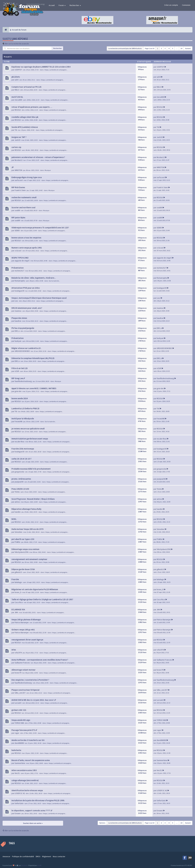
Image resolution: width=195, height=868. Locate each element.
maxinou (18, 311)
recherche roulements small (24, 197)
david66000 (19, 743)
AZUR (17, 371)
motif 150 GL (17, 97)
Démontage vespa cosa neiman (25, 549)
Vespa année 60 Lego (21, 720)
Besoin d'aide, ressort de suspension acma (31, 760)
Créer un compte (171, 5)
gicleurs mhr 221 (19, 710)
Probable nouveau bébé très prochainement (31, 469)
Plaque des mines (19, 318)
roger (17, 733)
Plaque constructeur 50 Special (25, 690)
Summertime (20, 763)
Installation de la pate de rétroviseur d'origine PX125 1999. (38, 800)
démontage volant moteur (23, 670)
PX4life (17, 542)
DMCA (38, 856)
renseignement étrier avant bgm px (27, 640)
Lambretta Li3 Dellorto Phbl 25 (25, 408)
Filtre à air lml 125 (20, 368)
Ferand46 (18, 421)
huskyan (18, 341)
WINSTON (18, 170)
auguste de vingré (22, 261)
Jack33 (17, 140)
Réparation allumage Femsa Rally (26, 509)
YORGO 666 (19, 723)
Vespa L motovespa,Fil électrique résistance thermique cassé (39, 298)
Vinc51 (17, 773)
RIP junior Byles (18, 218)
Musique (48, 170)
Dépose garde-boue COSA (23, 569)
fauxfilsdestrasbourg (23, 381)
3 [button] (165, 48)
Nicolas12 (18, 160)
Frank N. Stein (20, 190)
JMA (16, 612)
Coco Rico (19, 602)
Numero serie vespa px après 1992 (27, 248)
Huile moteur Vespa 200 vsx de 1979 (27, 529)
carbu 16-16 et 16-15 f (21, 459)
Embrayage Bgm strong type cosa (27, 177)
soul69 (17, 210)
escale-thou (19, 442)
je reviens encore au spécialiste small (28, 429)
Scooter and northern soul (23, 207)
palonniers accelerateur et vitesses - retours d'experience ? (38, 157)
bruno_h (18, 592)
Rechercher (75, 5)
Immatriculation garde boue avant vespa (30, 439)
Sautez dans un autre (33, 823)
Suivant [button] (188, 48)
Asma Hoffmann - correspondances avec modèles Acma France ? (40, 660)
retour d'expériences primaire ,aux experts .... (32, 107)
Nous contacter (59, 856)
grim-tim (18, 391)
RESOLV (18, 110)
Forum (62, 5)
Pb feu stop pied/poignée (23, 328)
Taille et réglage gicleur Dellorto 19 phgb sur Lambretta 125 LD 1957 (42, 599)
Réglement (47, 856)
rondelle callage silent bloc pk (25, 117)
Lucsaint (18, 703)
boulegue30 (19, 291)
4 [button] (169, 48)
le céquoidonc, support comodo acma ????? (31, 810)
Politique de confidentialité (23, 856)
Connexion (186, 5)
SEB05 (17, 230)
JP (13, 167)
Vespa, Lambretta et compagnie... (56, 70)
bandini (18, 512)
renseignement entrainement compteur (29, 559)
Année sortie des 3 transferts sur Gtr (28, 740)
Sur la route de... (54, 281)
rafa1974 (18, 653)
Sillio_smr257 (20, 693)
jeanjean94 (19, 482)
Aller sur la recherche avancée (17, 44)
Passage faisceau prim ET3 (23, 730)
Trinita (17, 492)
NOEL (14, 519)
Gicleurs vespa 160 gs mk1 (23, 630)
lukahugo (18, 582)
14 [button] (181, 48)
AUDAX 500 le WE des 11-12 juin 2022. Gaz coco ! (33, 700)
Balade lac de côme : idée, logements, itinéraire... (34, 278)
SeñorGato (19, 803)
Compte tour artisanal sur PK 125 (26, 87)
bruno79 (18, 673)
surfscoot (19, 180)
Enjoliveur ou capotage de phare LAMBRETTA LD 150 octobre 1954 (41, 67)
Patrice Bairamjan (22, 622)
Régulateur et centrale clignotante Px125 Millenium (35, 589)
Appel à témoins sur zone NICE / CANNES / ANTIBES (34, 388)
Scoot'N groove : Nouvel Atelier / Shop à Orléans (33, 499)
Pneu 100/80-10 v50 (20, 489)
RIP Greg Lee (17, 378)
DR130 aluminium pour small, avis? (27, 308)
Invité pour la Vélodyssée (23, 419)
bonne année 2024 (20, 398)
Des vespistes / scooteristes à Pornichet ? (30, 680)
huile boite (16, 750)
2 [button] (161, 48)
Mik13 (17, 90)
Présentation (18, 268)
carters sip (16, 147)
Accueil (52, 5)
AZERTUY (18, 70)
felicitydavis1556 (21, 552)
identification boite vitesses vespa (27, 790)
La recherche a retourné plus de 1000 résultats (125, 48)
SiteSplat (24, 865)
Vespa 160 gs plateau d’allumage (26, 620)
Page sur (149, 48)
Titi (16, 130)
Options (102, 823)
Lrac (16, 301)
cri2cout (18, 251)
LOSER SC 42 (20, 793)
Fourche (15, 579)
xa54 (16, 80)
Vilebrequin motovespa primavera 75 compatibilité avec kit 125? (40, 228)
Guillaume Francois (22, 663)
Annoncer (6, 856)
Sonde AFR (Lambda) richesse (25, 127)
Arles (14, 650)
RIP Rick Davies (18, 187)
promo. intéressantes (21, 479)
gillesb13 (18, 572)
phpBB (39, 865)
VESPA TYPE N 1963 (20, 258)
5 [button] (173, 48)
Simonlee (18, 532)
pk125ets (16, 77)
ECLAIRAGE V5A (18, 609)
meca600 (18, 100)
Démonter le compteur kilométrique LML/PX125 (33, 358)
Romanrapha (20, 281)
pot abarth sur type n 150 (23, 539)
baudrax (18, 321)
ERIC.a (17, 331)
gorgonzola (19, 472)
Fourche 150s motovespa (23, 449)
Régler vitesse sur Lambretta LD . (27, 348)
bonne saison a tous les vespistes (26, 238)
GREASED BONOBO (22, 351)
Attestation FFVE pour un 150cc (26, 288)
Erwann (18, 813)
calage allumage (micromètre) (25, 780)
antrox (17, 502)
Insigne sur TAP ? (19, 137)
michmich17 (19, 271)
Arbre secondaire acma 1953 (24, 770)
